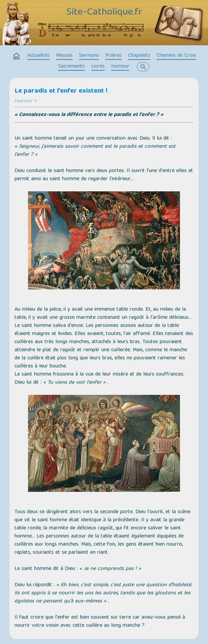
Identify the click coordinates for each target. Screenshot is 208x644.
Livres (98, 67)
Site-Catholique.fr (104, 13)
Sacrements (71, 67)
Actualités (38, 56)
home (17, 56)
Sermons (89, 56)
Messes (64, 56)
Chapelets (139, 56)
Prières (113, 56)
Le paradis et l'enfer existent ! (61, 91)
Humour (120, 67)
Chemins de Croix (176, 56)
